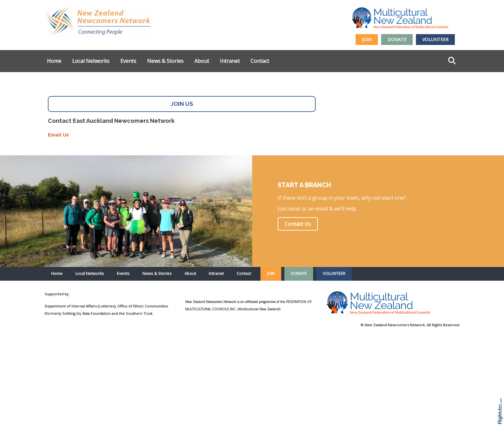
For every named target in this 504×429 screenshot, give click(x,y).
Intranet (230, 61)
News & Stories (165, 61)
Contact (260, 61)
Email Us (58, 135)
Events (128, 61)
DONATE (397, 39)
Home (54, 61)
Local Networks (91, 61)
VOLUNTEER (435, 39)
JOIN (367, 39)
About (202, 61)
